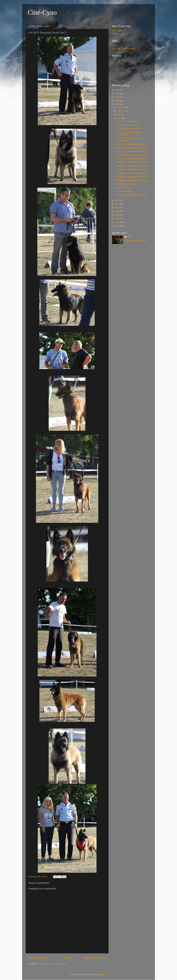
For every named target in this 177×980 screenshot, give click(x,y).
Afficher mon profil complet (136, 241)
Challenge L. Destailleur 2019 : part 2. (132, 166)
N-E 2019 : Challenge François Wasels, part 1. (130, 133)
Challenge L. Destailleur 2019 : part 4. (132, 173)
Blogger (103, 975)
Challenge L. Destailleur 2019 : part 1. (132, 162)
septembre (122, 111)
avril (119, 115)
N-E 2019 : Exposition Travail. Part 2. (132, 148)
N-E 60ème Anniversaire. (127, 184)
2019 (117, 200)
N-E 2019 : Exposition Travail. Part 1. (132, 144)
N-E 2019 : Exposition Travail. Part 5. (132, 159)
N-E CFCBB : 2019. (125, 188)
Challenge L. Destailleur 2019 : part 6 (132, 180)
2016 (117, 211)
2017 (117, 208)
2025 (117, 90)
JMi (129, 237)
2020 (117, 104)
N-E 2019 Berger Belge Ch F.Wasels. (132, 195)
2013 (117, 222)
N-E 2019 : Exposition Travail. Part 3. (132, 151)
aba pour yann (118, 34)
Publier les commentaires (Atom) (54, 964)
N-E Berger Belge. (124, 191)
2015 (117, 215)
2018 (117, 204)
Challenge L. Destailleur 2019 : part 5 (132, 177)
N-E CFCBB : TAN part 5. (127, 125)
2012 (117, 226)
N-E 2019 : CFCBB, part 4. (128, 121)
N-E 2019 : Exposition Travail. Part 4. (132, 155)
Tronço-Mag (117, 30)
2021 (117, 101)
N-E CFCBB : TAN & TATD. (128, 129)
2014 (117, 218)
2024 (117, 93)
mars (119, 118)
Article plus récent (39, 958)
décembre (122, 107)
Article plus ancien (95, 958)
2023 (117, 97)
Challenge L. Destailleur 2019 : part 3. (132, 169)
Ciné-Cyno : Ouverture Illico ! (124, 48)
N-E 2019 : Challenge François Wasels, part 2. (130, 139)
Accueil (67, 958)
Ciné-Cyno (42, 12)
